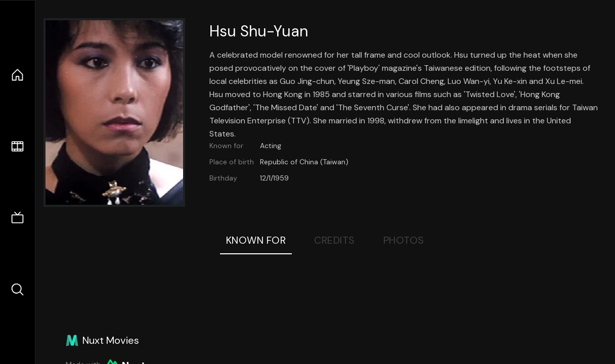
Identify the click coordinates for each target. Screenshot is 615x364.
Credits (335, 240)
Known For (256, 240)
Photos (404, 240)
